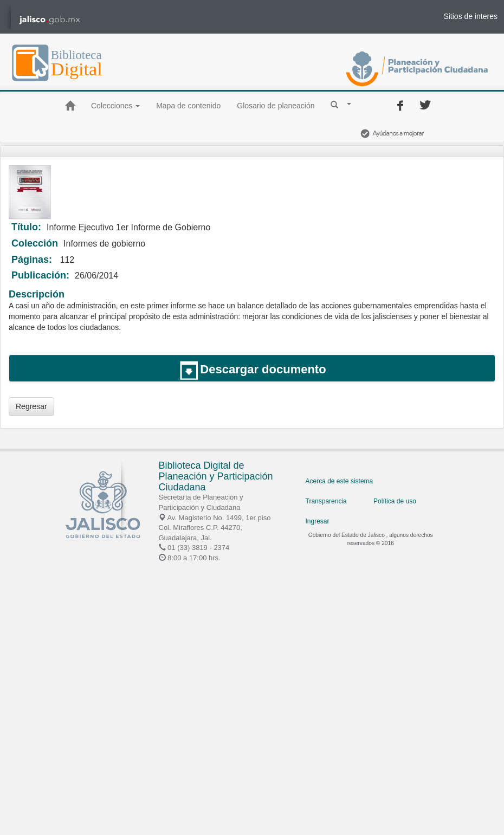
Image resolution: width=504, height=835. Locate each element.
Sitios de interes (470, 16)
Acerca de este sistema (340, 481)
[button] (341, 104)
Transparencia (326, 501)
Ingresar (318, 521)
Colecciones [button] (115, 106)
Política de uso (395, 501)
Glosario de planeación (276, 106)
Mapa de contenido (188, 106)
